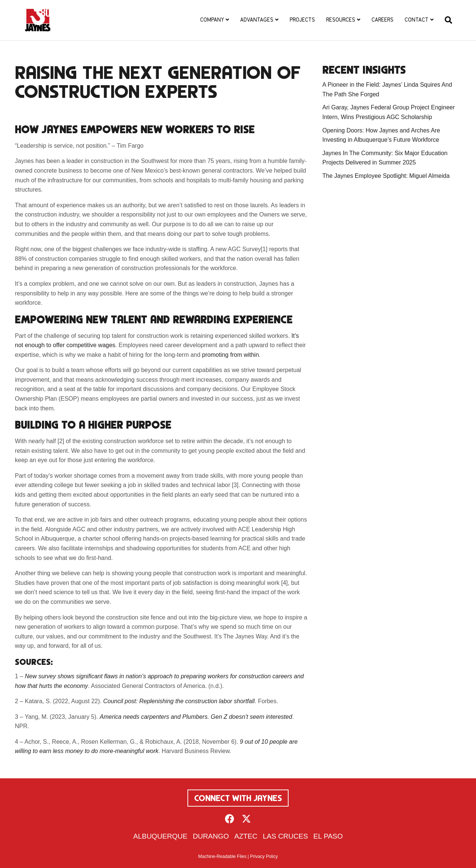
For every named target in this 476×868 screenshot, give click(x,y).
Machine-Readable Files (222, 856)
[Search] (446, 20)
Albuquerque (160, 836)
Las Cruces (285, 836)
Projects (302, 20)
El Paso (328, 836)
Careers (382, 20)
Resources (341, 20)
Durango (211, 836)
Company (212, 20)
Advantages (257, 20)
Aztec (246, 836)
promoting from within (230, 355)
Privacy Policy (264, 856)
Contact (416, 20)
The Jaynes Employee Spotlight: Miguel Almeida (386, 176)
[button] (230, 819)
